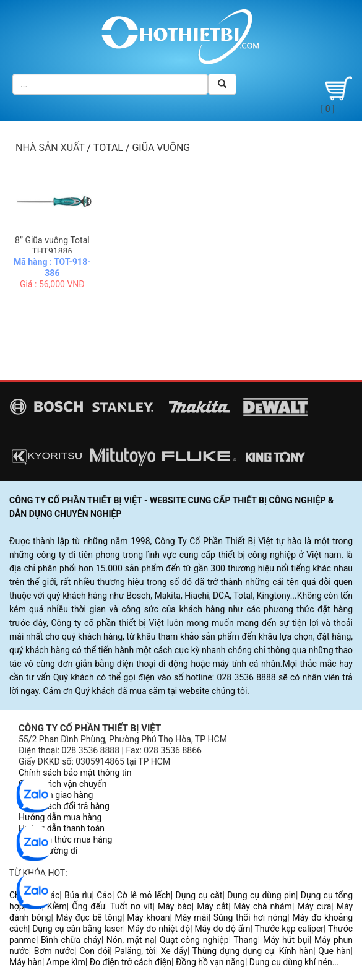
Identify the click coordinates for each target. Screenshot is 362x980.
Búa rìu (78, 895)
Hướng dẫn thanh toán (62, 828)
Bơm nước (54, 951)
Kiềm (57, 906)
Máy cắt (213, 906)
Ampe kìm (66, 962)
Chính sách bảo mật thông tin (75, 773)
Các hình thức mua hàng (65, 839)
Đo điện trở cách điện (131, 962)
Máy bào (175, 906)
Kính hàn (296, 951)
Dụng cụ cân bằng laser (78, 929)
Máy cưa (314, 906)
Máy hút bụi (286, 940)
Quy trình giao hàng (56, 795)
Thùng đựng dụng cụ (233, 951)
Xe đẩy (174, 951)
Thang (246, 940)
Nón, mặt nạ (131, 940)
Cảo (104, 895)
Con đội (94, 951)
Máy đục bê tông (89, 917)
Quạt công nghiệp (194, 940)
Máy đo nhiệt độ (159, 929)
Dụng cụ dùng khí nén (291, 962)
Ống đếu (88, 906)
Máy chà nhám (263, 906)
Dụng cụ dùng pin (261, 895)
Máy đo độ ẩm (222, 929)
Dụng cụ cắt (199, 895)
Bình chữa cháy (71, 940)
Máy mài (191, 917)
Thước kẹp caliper (289, 929)
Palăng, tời (135, 951)
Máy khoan (148, 917)
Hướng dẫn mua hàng (60, 817)
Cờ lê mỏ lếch (144, 895)
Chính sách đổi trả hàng (64, 806)
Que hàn (334, 951)
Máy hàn (26, 962)
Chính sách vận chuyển (63, 784)
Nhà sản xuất (50, 148)
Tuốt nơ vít (131, 906)
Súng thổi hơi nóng (250, 917)
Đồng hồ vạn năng (210, 962)
